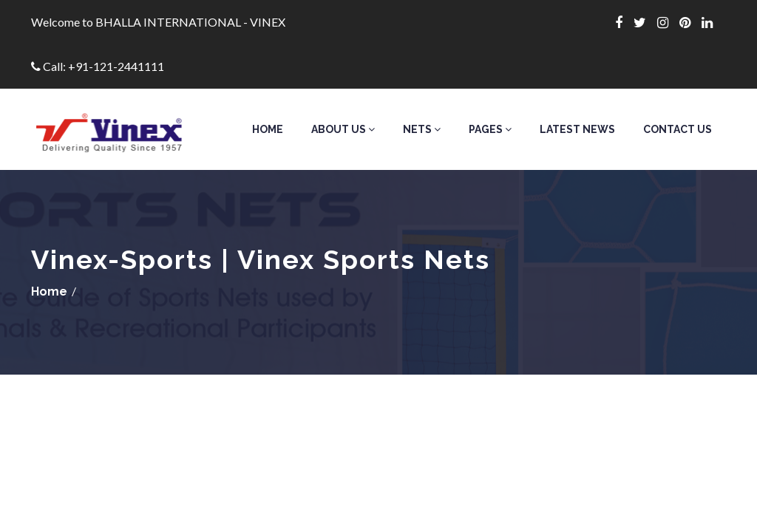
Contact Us (678, 129)
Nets (422, 129)
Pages (490, 129)
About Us (343, 129)
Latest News (577, 129)
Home (268, 129)
